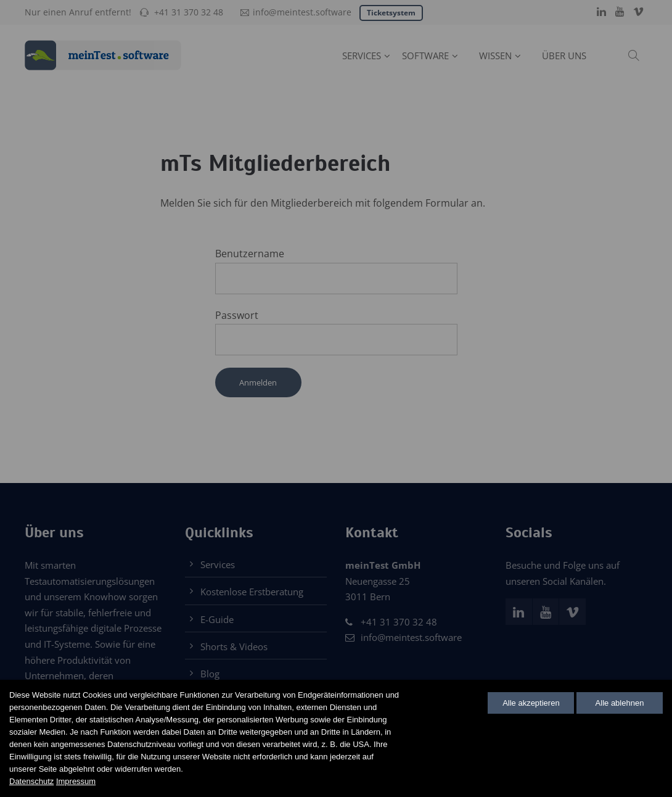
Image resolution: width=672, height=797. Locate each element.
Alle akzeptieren (531, 703)
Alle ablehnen (620, 703)
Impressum (76, 781)
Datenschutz (31, 781)
